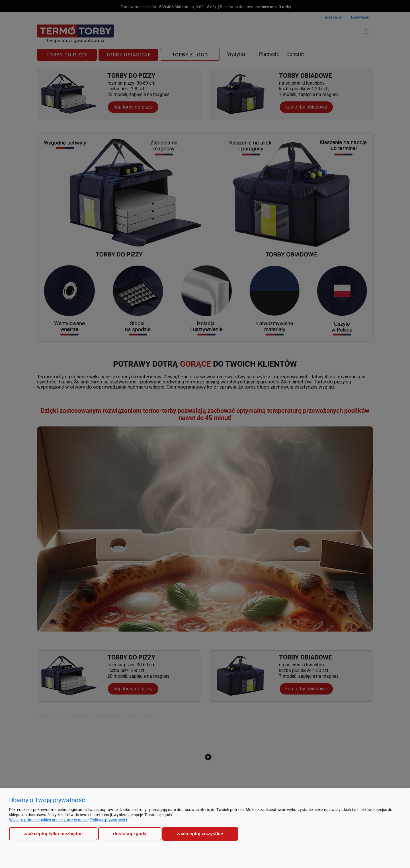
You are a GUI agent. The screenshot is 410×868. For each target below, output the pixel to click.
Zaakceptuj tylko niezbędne (53, 834)
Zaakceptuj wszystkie (200, 834)
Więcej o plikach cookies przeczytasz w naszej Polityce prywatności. (69, 820)
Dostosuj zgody (130, 834)
